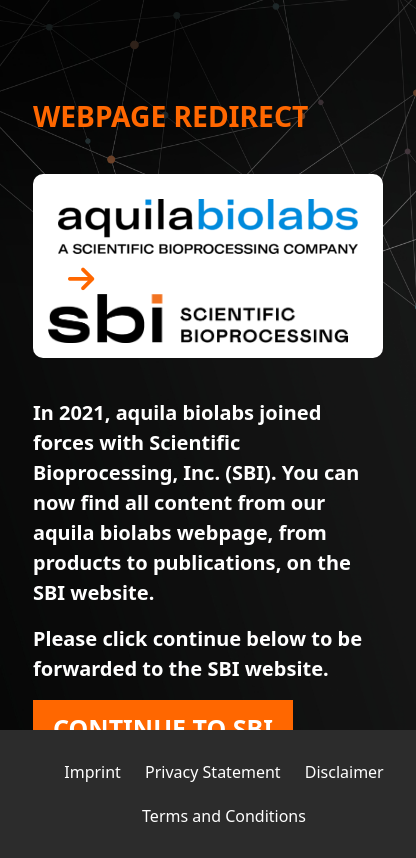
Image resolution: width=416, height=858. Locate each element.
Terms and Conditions (224, 816)
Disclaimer (344, 772)
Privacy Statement (213, 772)
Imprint (92, 772)
